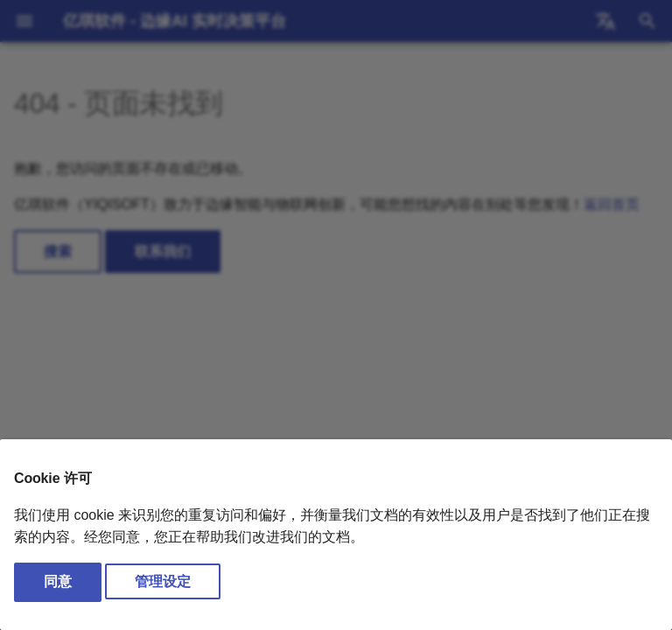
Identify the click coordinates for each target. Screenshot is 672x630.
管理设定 (163, 581)
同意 (58, 581)
